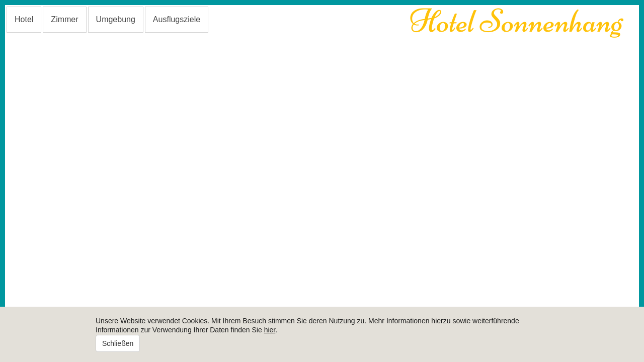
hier (270, 330)
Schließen (118, 343)
